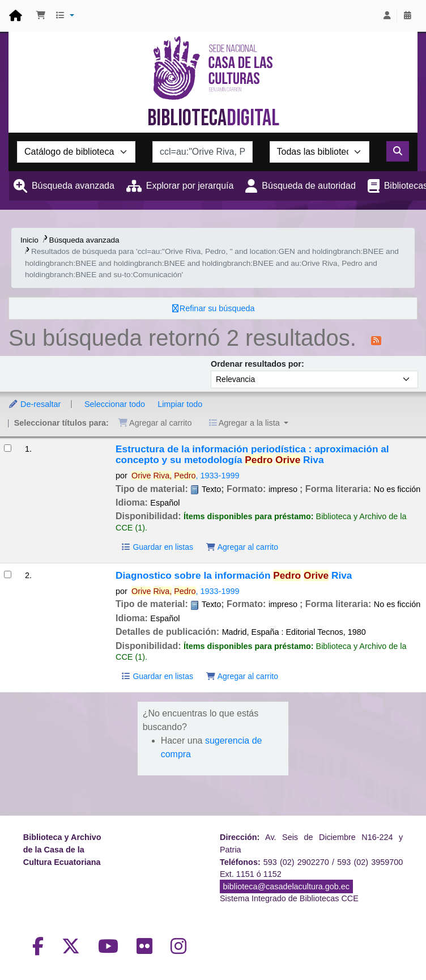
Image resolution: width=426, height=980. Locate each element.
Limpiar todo (180, 404)
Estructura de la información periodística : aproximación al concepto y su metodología (252, 455)
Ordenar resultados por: (257, 364)
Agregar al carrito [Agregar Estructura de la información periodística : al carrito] (242, 547)
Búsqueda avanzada (73, 186)
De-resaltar (34, 404)
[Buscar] (398, 151)
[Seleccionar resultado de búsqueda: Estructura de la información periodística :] (8, 448)
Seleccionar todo (115, 404)
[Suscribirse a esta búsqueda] (376, 340)
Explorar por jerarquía (190, 186)
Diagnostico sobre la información (234, 576)
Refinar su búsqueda (217, 308)
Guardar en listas (157, 547)
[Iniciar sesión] (387, 16)
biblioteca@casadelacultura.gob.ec (286, 886)
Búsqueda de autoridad (308, 186)
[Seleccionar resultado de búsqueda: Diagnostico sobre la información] (8, 574)
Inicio (29, 240)
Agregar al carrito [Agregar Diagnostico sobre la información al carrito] (242, 676)
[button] (41, 16)
